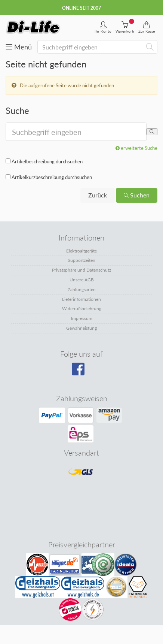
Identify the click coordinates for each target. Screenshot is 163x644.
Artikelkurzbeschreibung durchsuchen (52, 177)
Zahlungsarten (82, 289)
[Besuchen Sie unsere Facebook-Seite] (81, 372)
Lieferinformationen (81, 299)
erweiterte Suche (136, 148)
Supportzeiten (81, 260)
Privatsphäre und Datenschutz (81, 270)
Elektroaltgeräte (81, 251)
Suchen (137, 195)
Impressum (82, 318)
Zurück (98, 195)
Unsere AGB (82, 280)
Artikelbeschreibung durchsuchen (47, 161)
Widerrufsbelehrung (82, 309)
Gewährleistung (81, 328)
